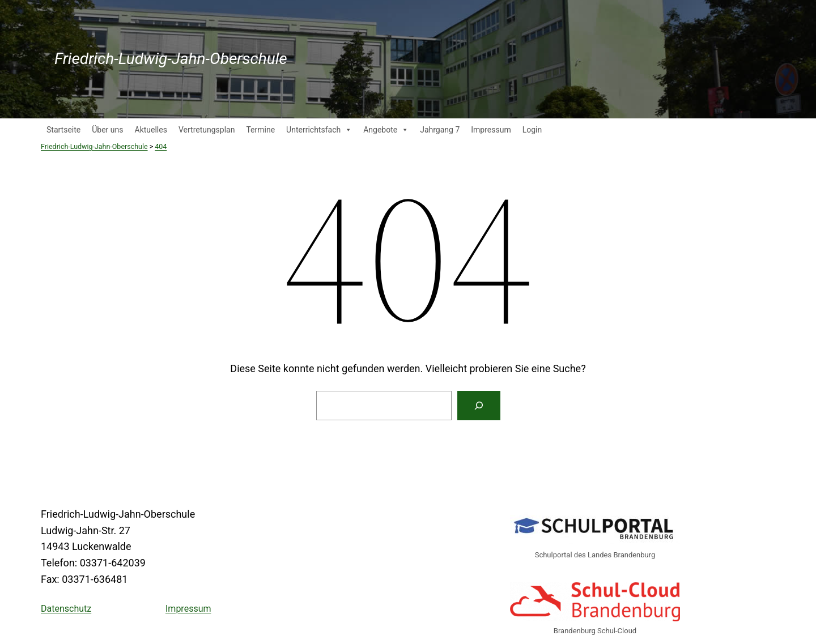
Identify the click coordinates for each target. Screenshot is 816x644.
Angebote (386, 130)
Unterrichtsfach (319, 130)
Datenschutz (66, 609)
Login (532, 130)
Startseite (63, 130)
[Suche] (479, 406)
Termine (260, 130)
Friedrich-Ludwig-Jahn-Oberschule (171, 59)
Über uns (107, 130)
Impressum (491, 130)
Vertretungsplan (207, 130)
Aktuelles (151, 130)
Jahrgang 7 (440, 130)
